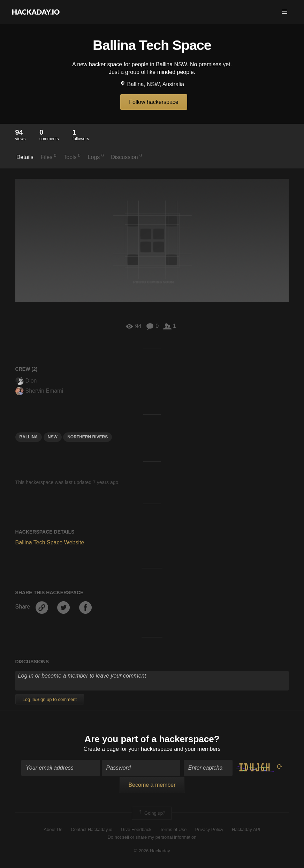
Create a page (101, 749)
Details (25, 157)
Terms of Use (173, 829)
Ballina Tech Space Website (50, 542)
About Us (53, 829)
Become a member (152, 785)
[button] (284, 12)
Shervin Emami (39, 391)
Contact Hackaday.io (92, 829)
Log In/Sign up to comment (50, 699)
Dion (26, 381)
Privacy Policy (209, 829)
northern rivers (88, 437)
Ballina (29, 437)
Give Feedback (136, 829)
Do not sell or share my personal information (152, 837)
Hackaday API (246, 829)
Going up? (151, 813)
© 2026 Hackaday (152, 851)
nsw (53, 437)
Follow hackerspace (154, 102)
